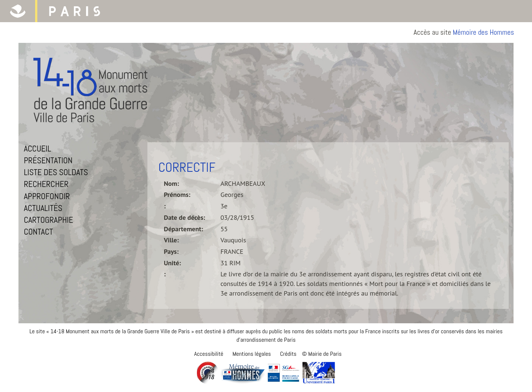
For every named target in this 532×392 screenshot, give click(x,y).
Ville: (171, 240)
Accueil (37, 149)
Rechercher (46, 184)
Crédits (288, 354)
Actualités (43, 208)
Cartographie (48, 220)
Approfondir (47, 196)
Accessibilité (209, 354)
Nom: (172, 183)
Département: (184, 229)
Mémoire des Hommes (484, 32)
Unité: (173, 263)
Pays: (171, 251)
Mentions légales (252, 354)
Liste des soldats (56, 172)
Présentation (48, 160)
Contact (38, 232)
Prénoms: (177, 195)
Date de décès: (185, 217)
